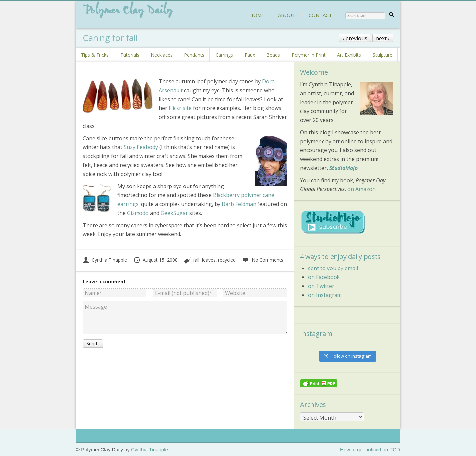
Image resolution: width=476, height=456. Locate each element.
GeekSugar (174, 213)
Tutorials (130, 55)
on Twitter (321, 286)
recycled (227, 260)
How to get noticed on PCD (370, 450)
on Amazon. (362, 189)
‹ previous (355, 38)
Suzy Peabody (141, 147)
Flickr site (180, 108)
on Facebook (324, 277)
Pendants (194, 55)
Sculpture (382, 55)
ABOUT (287, 15)
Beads (273, 55)
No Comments (263, 260)
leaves (209, 260)
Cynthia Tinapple (105, 260)
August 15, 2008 (155, 260)
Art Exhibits (349, 55)
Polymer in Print (309, 55)
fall (196, 260)
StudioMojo (343, 168)
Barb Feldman (239, 204)
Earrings (224, 55)
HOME (257, 15)
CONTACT (320, 15)
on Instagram (325, 295)
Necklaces (162, 55)
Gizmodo (138, 213)
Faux (250, 55)
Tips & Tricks (95, 55)
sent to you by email (333, 268)
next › (383, 38)
